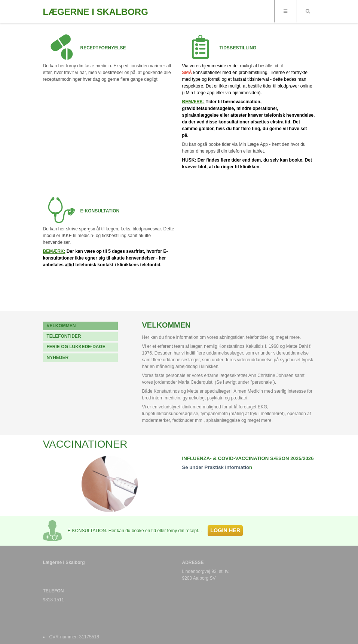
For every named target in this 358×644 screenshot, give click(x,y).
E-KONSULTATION (100, 211)
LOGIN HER (225, 530)
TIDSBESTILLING (238, 48)
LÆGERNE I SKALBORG (96, 12)
